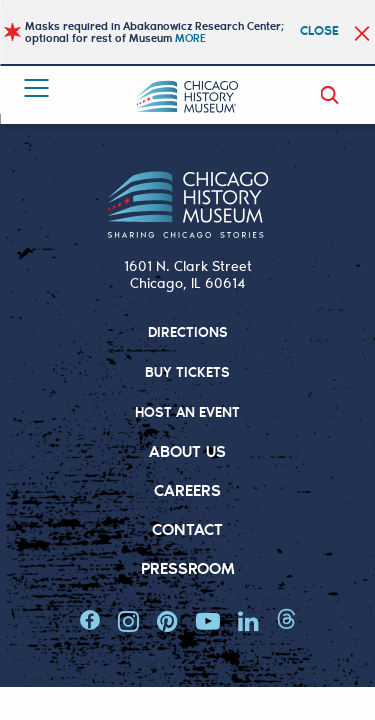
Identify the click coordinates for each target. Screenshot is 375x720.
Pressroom (188, 567)
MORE (190, 38)
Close (319, 29)
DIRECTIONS (188, 331)
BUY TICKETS (188, 371)
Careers (187, 489)
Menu (31, 91)
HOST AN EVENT (187, 411)
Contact (187, 528)
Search (333, 95)
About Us (187, 450)
